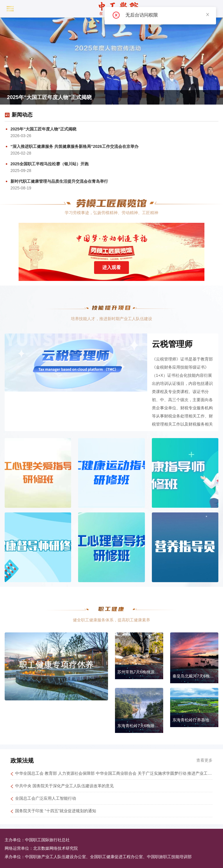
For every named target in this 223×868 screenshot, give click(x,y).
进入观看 (111, 267)
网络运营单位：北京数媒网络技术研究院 (41, 848)
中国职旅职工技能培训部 (169, 857)
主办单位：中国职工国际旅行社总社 (37, 840)
